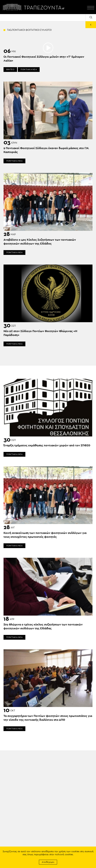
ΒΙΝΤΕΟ (10, 69)
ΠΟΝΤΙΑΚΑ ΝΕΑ (29, 69)
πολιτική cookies (64, 855)
